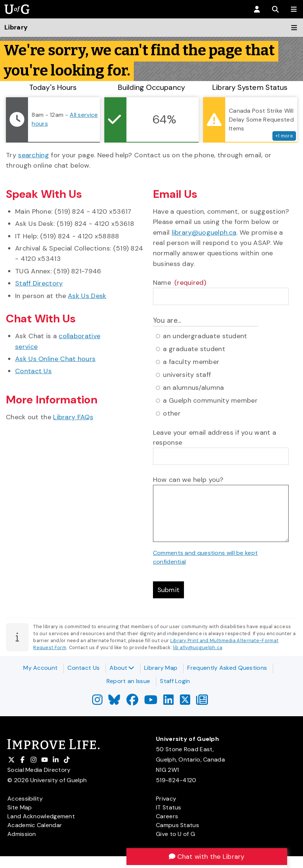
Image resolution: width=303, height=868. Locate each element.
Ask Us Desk (87, 296)
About (122, 668)
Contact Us (33, 371)
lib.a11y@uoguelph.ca (198, 648)
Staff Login (175, 681)
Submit (169, 590)
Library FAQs (73, 417)
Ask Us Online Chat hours (55, 359)
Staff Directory (39, 283)
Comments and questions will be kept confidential (206, 557)
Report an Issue (128, 681)
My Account (40, 668)
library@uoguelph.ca (204, 232)
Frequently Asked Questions (227, 668)
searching (34, 155)
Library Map (161, 668)
